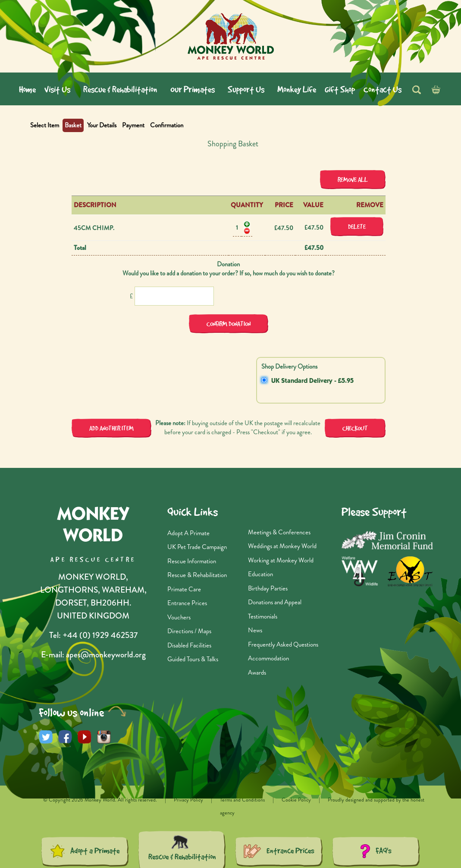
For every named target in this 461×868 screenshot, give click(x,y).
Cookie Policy (297, 800)
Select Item (45, 125)
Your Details (102, 125)
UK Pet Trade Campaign (197, 547)
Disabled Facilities (189, 645)
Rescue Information (192, 561)
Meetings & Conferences (279, 532)
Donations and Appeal (275, 602)
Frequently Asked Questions (283, 644)
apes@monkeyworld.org (106, 655)
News (255, 630)
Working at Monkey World (281, 560)
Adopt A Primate (188, 533)
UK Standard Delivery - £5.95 (312, 381)
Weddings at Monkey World (282, 546)
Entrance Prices (187, 603)
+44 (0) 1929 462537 (100, 635)
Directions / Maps (189, 631)
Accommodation (268, 658)
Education (260, 574)
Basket (73, 125)
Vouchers (179, 617)
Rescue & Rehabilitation (197, 575)
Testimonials (263, 616)
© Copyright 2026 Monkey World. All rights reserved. (101, 800)
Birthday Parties (268, 588)
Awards (257, 672)
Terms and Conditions (243, 800)
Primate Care (184, 589)
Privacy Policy (188, 800)
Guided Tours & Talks (193, 659)
